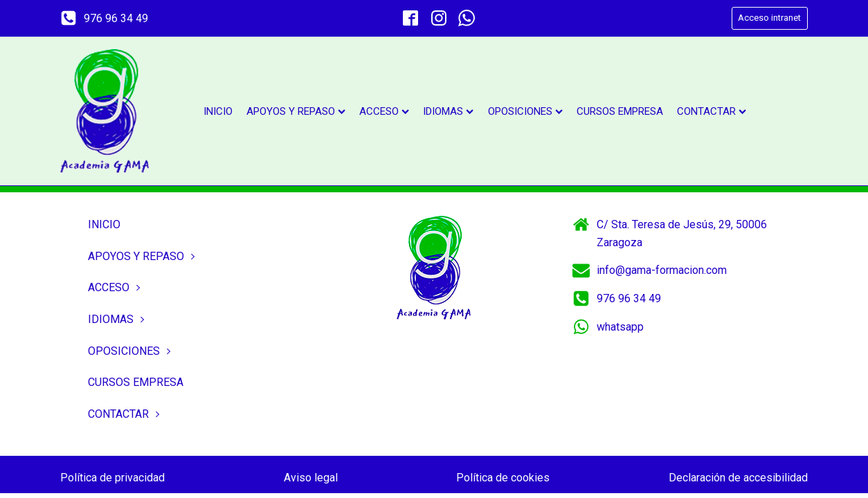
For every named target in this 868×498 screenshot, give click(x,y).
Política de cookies (503, 478)
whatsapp (620, 327)
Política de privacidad (112, 478)
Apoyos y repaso (296, 111)
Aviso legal (311, 478)
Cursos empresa (620, 111)
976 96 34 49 (116, 18)
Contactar (712, 111)
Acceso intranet (769, 18)
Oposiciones (525, 111)
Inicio (218, 111)
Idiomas (448, 111)
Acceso (384, 111)
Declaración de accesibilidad (738, 478)
